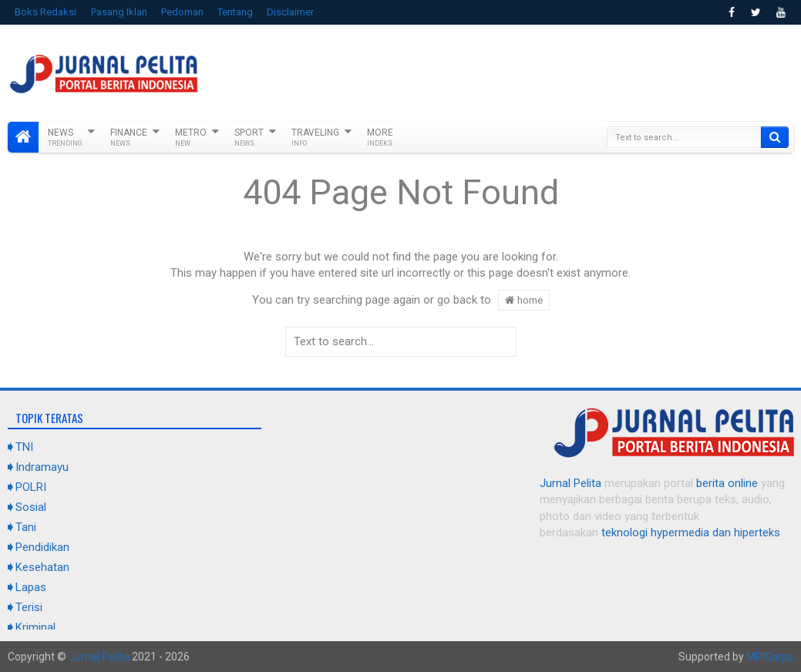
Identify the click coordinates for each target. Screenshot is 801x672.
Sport (249, 137)
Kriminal (35, 627)
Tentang (235, 12)
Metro (191, 137)
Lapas (31, 587)
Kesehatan (42, 567)
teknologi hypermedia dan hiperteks (691, 533)
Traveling (315, 137)
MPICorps (770, 657)
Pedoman (182, 12)
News (65, 137)
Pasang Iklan (119, 12)
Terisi (29, 607)
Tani (26, 527)
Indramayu (42, 467)
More (380, 137)
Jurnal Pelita (570, 483)
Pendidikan (42, 547)
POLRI (31, 487)
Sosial (31, 507)
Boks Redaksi (45, 12)
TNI (24, 447)
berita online (727, 483)
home (524, 300)
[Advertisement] (513, 71)
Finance (129, 137)
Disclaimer (290, 12)
